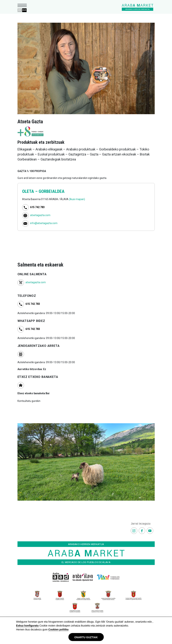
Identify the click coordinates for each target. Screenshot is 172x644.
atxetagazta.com (40, 215)
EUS (24, 10)
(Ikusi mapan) (77, 199)
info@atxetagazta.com (44, 223)
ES (20, 10)
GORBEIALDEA (52, 191)
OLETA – (30, 191)
